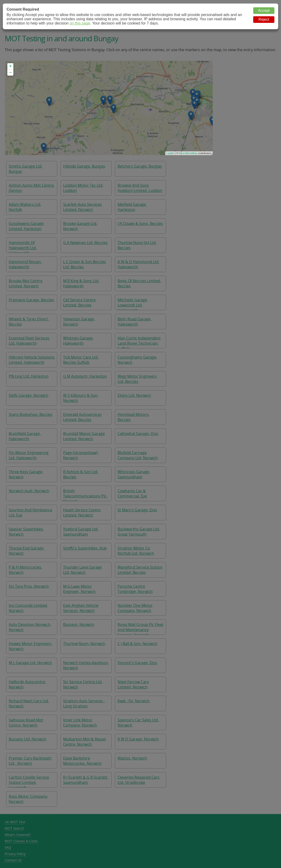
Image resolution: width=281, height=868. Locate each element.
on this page (80, 23)
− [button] (10, 73)
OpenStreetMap (188, 153)
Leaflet (170, 153)
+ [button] (10, 66)
